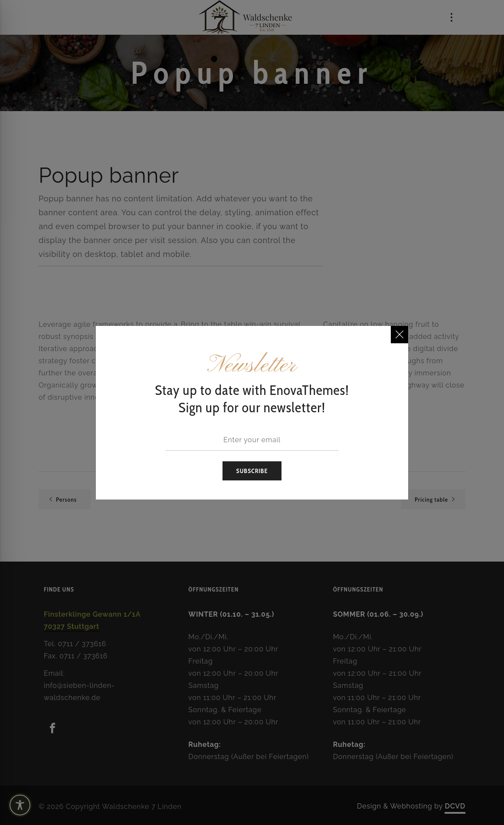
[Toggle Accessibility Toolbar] (35, 805)
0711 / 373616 (82, 644)
